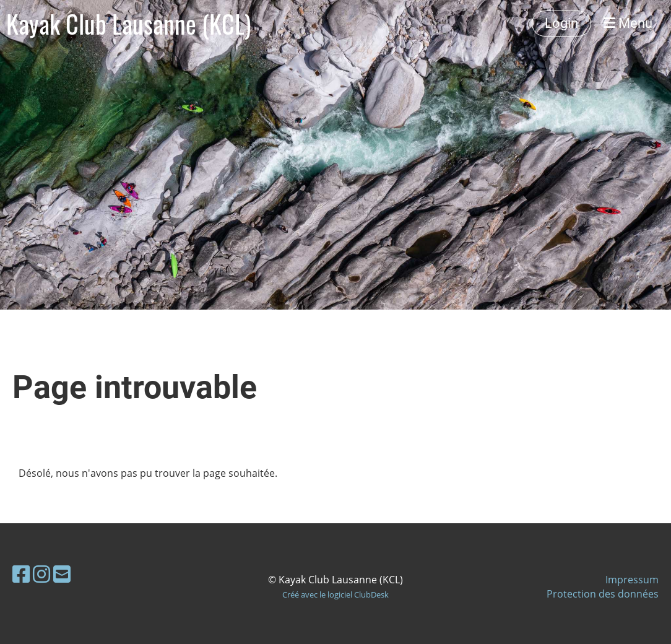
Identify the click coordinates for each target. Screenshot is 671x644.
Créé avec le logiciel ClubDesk (335, 594)
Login (561, 23)
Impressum (632, 580)
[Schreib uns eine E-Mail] (62, 574)
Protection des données (603, 594)
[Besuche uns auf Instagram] (41, 574)
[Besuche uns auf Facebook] (21, 574)
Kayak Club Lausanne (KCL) (128, 24)
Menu (628, 23)
